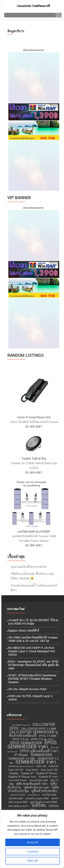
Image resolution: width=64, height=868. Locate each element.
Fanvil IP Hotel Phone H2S (34, 417)
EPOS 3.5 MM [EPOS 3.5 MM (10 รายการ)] (48, 736)
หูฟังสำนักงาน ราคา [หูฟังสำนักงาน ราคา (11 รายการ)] (37, 787)
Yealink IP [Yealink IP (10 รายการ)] (27, 773)
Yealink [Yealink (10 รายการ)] (14, 773)
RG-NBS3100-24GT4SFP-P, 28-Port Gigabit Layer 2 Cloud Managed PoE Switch (31, 651)
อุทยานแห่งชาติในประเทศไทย (29, 567)
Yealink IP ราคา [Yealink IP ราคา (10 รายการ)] (48, 777)
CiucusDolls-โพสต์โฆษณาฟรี (33, 6)
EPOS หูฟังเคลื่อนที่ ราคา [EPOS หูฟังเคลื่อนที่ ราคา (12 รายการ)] (39, 751)
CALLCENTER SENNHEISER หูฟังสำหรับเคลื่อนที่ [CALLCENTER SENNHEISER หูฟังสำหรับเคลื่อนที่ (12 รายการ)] (33, 734)
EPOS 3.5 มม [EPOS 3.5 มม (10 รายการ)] (21, 739)
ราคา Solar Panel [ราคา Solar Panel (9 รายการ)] (17, 780)
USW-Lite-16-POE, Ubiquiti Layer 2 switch (30, 698)
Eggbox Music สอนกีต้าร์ (24, 631)
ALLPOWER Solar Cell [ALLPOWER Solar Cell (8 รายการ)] (21, 725)
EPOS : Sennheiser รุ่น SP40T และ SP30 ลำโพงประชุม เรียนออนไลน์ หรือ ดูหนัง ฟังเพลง (33, 665)
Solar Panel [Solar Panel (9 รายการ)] (32, 770)
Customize (33, 852)
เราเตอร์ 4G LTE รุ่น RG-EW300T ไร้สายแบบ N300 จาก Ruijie (33, 622)
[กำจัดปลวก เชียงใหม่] (34, 165)
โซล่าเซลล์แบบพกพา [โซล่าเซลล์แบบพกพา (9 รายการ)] (19, 806)
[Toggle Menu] (58, 15)
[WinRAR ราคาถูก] (34, 112)
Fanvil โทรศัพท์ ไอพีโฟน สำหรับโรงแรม (34, 422)
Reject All (33, 861)
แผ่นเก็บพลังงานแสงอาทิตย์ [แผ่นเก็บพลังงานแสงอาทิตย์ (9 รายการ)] (43, 802)
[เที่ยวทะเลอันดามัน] (34, 130)
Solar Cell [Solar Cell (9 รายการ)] (41, 766)
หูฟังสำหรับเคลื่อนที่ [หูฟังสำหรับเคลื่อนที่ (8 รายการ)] (18, 795)
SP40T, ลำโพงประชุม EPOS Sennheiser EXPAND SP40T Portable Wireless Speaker (32, 679)
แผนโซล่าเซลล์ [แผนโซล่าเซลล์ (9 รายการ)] (16, 798)
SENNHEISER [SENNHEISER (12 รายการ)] (41, 755)
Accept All (33, 842)
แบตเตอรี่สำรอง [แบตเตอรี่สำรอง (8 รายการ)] (34, 795)
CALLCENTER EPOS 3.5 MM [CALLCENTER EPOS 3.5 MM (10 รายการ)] (38, 729)
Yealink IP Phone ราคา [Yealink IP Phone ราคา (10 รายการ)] (22, 777)
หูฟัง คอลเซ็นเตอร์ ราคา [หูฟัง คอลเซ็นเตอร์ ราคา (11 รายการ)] (32, 784)
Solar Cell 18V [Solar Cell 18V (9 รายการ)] (16, 770)
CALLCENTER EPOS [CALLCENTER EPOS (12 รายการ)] (32, 726)
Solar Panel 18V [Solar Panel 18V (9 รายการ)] (49, 770)
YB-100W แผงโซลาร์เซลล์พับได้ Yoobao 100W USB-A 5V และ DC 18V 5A (33, 639)
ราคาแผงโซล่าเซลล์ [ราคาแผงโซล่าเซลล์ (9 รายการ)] (38, 780)
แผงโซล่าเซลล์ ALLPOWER (34, 532)
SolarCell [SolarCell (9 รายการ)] (53, 766)
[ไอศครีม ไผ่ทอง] (34, 78)
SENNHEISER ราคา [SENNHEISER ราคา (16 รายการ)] (36, 762)
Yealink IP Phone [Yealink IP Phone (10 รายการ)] (46, 773)
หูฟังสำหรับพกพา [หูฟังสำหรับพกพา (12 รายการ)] (44, 791)
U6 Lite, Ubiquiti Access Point (27, 689)
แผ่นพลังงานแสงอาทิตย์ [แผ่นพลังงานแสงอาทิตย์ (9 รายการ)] (37, 798)
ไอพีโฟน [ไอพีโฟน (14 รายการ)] (39, 805)
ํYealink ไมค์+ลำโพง (34, 459)
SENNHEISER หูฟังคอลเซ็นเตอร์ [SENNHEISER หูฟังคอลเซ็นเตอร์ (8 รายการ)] (21, 766)
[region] (32, 839)
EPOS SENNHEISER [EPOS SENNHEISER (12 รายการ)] (26, 743)
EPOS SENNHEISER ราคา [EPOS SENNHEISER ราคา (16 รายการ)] (32, 745)
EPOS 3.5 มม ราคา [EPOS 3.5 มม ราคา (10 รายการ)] (42, 739)
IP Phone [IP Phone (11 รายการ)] (21, 755)
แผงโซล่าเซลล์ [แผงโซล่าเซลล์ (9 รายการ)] (49, 795)
